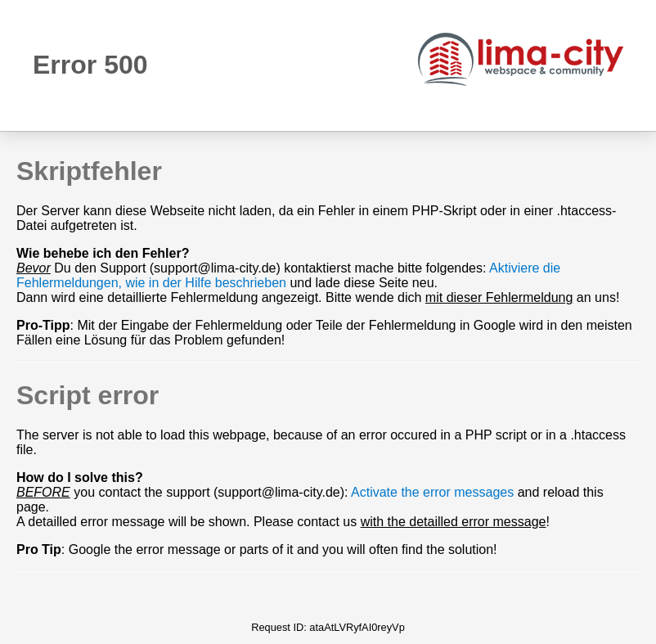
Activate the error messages (432, 492)
